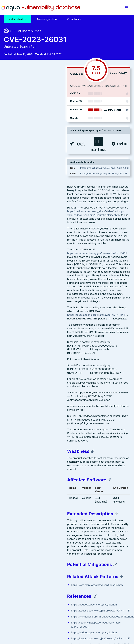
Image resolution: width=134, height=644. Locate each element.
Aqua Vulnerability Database (41, 8)
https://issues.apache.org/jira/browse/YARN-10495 (34, 139)
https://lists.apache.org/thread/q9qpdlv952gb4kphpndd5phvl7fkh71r (48, 506)
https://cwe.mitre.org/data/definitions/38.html (34, 471)
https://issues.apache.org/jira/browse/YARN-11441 (33, 201)
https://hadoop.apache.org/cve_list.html (31, 491)
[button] (127, 7)
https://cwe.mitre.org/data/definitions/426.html (105, 201)
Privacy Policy (60, 622)
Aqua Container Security (21, 586)
